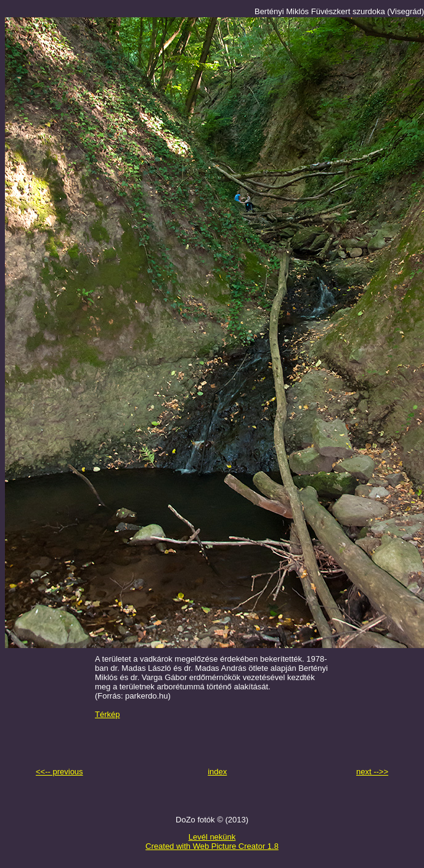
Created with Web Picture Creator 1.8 (212, 846)
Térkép (107, 714)
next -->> (372, 772)
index (217, 772)
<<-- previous (59, 772)
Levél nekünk (212, 837)
